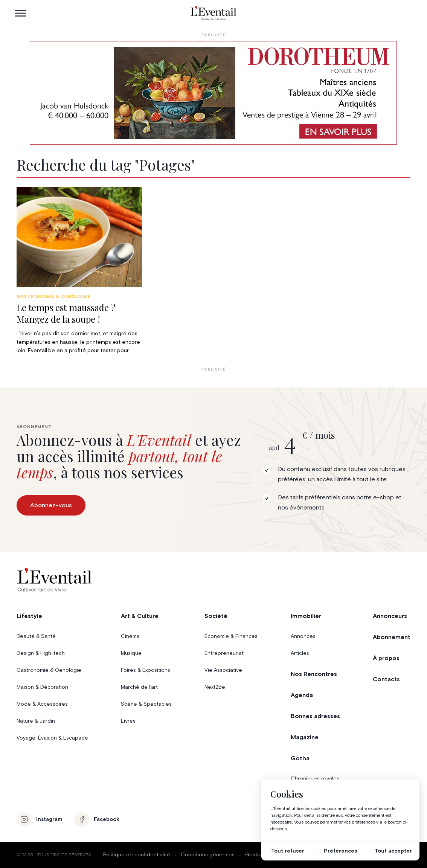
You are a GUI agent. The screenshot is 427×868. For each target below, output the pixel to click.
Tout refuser (288, 851)
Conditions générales (208, 855)
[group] (79, 271)
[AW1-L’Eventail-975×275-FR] (213, 93)
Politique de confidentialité (137, 855)
